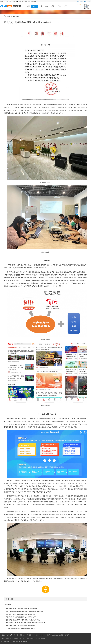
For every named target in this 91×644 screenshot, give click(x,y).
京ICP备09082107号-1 (7, 641)
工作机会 (16, 635)
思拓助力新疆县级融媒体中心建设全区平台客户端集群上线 (23, 620)
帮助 (59, 6)
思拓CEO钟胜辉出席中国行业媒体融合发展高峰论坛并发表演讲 (25, 611)
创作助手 (9, 1)
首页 (28, 6)
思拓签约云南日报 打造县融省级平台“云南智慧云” (20, 626)
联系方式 (22, 635)
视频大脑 (21, 1)
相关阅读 (8, 605)
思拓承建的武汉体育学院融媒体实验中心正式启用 (20, 614)
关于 (65, 6)
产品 (41, 6)
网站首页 (9, 16)
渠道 (53, 6)
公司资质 (10, 635)
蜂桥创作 (2, 1)
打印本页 (10, 599)
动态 (34, 6)
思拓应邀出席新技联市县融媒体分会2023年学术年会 (21, 609)
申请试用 (29, 635)
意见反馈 (34, 1)
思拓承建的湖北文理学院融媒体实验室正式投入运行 (21, 617)
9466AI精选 (35, 635)
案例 (47, 6)
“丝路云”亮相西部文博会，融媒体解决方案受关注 (20, 628)
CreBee (15, 1)
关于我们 (3, 635)
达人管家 (27, 1)
